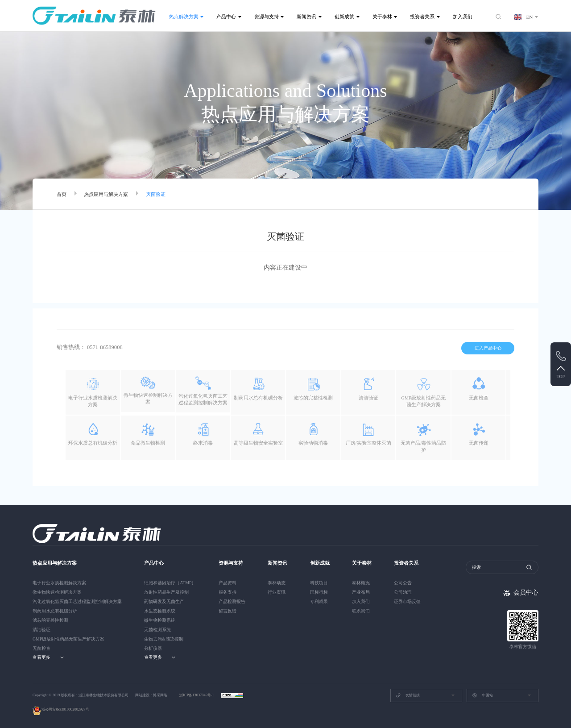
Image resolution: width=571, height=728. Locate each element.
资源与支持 (267, 17)
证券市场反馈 (407, 601)
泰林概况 (361, 583)
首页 (62, 194)
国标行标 (319, 592)
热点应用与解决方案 (106, 194)
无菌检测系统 (157, 630)
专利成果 (319, 601)
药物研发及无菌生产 (164, 601)
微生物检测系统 (160, 620)
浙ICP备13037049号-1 (197, 695)
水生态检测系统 (160, 611)
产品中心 (226, 17)
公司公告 (403, 583)
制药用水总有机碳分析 (55, 611)
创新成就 (344, 17)
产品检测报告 (232, 601)
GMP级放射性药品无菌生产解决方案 (68, 639)
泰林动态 (277, 583)
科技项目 (319, 583)
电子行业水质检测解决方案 (59, 583)
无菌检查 (41, 648)
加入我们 (463, 17)
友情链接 (408, 695)
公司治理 (403, 592)
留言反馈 (228, 611)
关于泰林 (382, 17)
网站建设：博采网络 (151, 695)
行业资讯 (277, 592)
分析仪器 (153, 648)
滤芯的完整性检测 (50, 620)
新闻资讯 (306, 17)
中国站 (482, 695)
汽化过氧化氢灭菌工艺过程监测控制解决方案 (77, 601)
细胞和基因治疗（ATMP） (170, 583)
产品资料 (228, 583)
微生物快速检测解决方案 (57, 592)
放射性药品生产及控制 (166, 592)
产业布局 (361, 592)
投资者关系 (422, 17)
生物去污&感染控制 (164, 639)
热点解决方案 (184, 17)
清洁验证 (41, 630)
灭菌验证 (156, 194)
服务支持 (228, 592)
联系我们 (361, 611)
